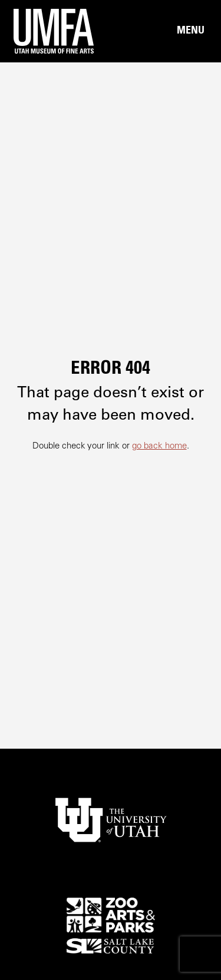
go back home (159, 446)
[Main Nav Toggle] (190, 31)
